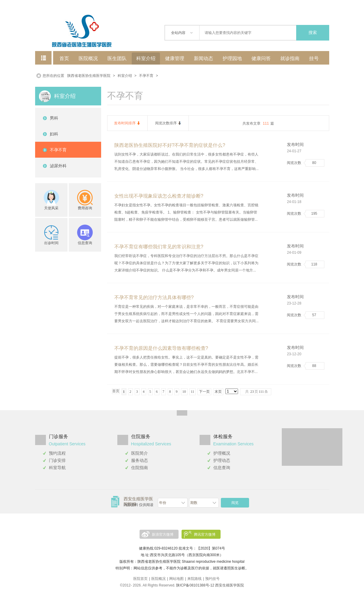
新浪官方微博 (163, 535)
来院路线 (194, 579)
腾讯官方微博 (205, 535)
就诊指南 (290, 58)
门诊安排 (57, 460)
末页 (218, 392)
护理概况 (222, 453)
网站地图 (176, 579)
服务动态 (140, 460)
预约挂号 (212, 579)
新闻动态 (203, 58)
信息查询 (222, 468)
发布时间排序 (125, 123)
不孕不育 (146, 76)
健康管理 (175, 58)
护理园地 (232, 58)
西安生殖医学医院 (230, 585)
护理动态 (222, 460)
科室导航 (57, 468)
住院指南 (140, 468)
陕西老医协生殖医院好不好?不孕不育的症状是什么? (170, 145)
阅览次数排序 (166, 123)
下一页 (204, 392)
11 (193, 392)
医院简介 (140, 453)
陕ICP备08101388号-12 (195, 585)
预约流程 (57, 453)
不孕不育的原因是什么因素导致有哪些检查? (161, 348)
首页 (64, 58)
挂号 (314, 58)
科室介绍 (146, 58)
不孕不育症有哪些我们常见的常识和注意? (159, 247)
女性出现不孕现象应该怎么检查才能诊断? (159, 196)
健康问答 (261, 58)
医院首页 (140, 579)
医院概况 (88, 58)
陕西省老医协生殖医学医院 (89, 76)
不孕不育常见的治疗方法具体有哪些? (154, 297)
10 (184, 392)
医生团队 (117, 58)
